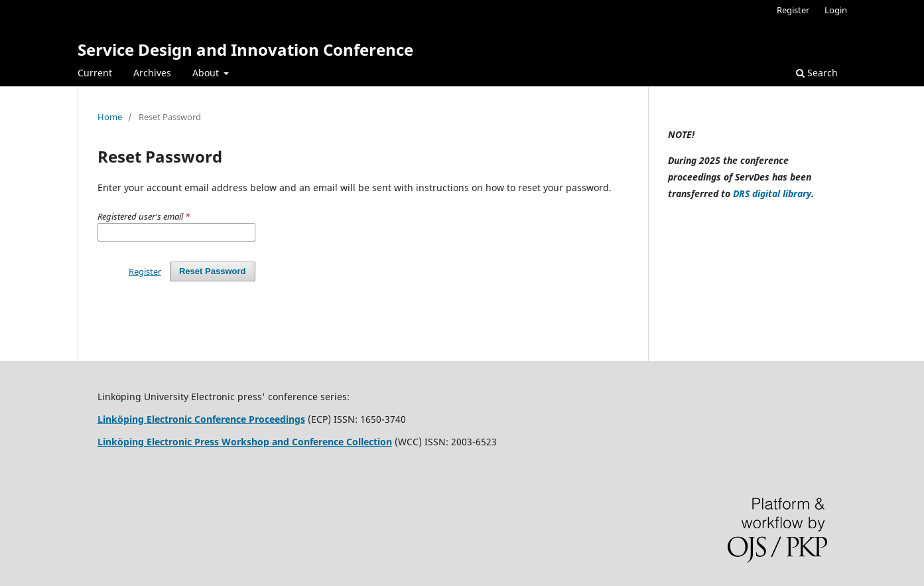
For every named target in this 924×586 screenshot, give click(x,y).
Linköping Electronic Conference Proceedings (201, 419)
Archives (152, 73)
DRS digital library (772, 193)
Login (836, 10)
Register (793, 10)
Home (110, 117)
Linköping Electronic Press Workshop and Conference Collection (245, 442)
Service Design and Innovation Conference (245, 49)
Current (95, 73)
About (207, 73)
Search (817, 73)
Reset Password (213, 271)
